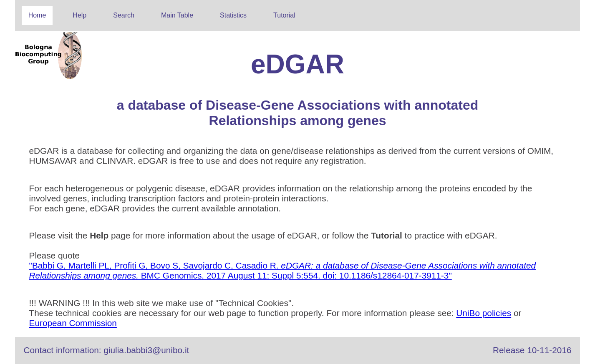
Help (79, 15)
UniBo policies (484, 313)
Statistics (233, 15)
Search (124, 15)
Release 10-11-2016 (532, 350)
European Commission (73, 323)
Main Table (177, 15)
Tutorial (284, 15)
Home (37, 15)
